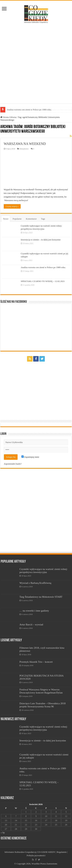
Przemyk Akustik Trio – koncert (36, 662)
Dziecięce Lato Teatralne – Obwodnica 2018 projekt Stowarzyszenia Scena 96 (42, 705)
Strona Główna (8, 117)
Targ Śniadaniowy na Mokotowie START (41, 597)
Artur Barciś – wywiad (31, 624)
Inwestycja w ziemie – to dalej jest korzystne (41, 240)
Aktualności (24, 149)
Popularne (17, 219)
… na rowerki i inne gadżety (34, 611)
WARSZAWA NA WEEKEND (25, 144)
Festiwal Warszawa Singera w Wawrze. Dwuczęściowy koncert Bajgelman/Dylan (41, 691)
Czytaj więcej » (12, 206)
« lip (3, 832)
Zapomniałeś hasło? (13, 464)
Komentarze (31, 219)
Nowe (6, 219)
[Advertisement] (36, 64)
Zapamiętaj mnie (30, 457)
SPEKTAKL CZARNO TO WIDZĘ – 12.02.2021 (43, 281)
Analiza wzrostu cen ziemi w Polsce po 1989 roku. (43, 267)
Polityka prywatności (36, 855)
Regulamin (62, 852)
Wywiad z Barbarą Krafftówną (35, 583)
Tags (43, 219)
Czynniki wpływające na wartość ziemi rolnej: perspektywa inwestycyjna (43, 571)
